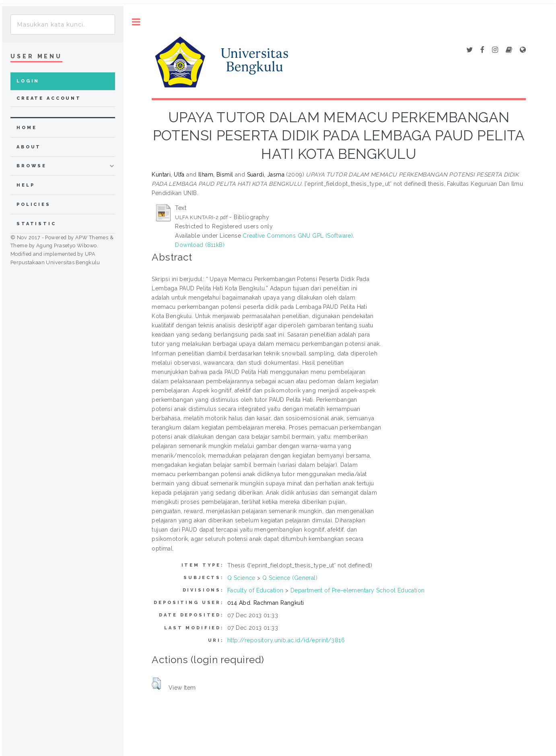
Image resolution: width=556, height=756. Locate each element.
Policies (34, 204)
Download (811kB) (200, 245)
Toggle (136, 22)
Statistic (36, 224)
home (27, 128)
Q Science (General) (290, 578)
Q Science (241, 578)
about (29, 147)
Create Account (49, 98)
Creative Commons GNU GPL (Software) (298, 236)
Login (28, 81)
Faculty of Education (255, 590)
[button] (156, 684)
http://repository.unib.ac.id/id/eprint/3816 (286, 640)
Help (26, 185)
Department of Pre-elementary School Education (358, 590)
